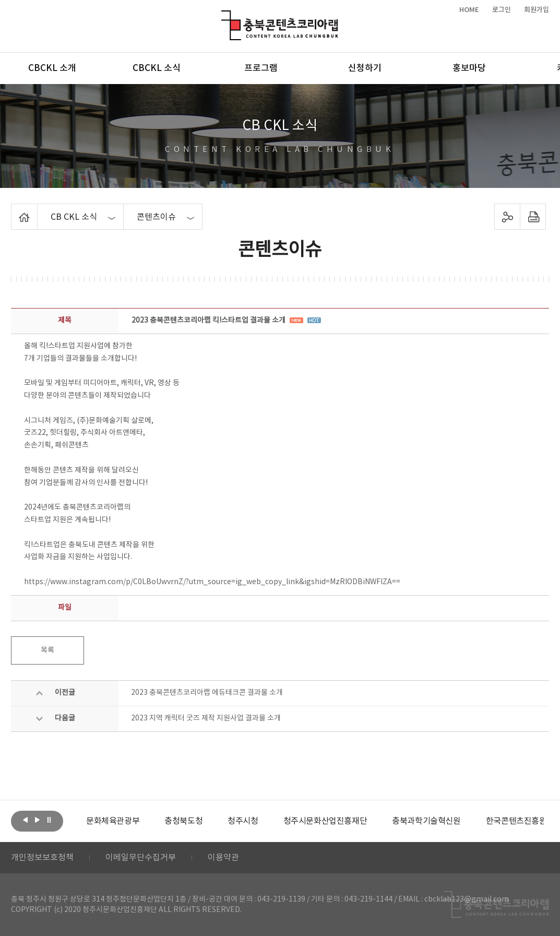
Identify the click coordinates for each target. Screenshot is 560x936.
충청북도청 (183, 821)
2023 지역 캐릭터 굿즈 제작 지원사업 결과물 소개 (206, 718)
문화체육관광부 (113, 821)
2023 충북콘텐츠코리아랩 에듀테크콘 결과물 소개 (207, 693)
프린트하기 (533, 217)
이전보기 (25, 820)
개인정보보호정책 (42, 858)
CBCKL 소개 (52, 68)
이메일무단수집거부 (141, 858)
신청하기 (365, 68)
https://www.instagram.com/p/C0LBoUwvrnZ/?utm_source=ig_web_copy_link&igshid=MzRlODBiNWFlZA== (212, 582)
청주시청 (243, 821)
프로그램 (261, 68)
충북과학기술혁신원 (426, 821)
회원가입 (537, 10)
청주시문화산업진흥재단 (325, 821)
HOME (469, 10)
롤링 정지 (49, 820)
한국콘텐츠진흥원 (516, 821)
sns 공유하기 (508, 217)
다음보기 (37, 820)
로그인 (502, 10)
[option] (113, 821)
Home (14, 210)
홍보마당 (469, 68)
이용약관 (223, 858)
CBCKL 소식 (157, 68)
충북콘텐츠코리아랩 (224, 16)
